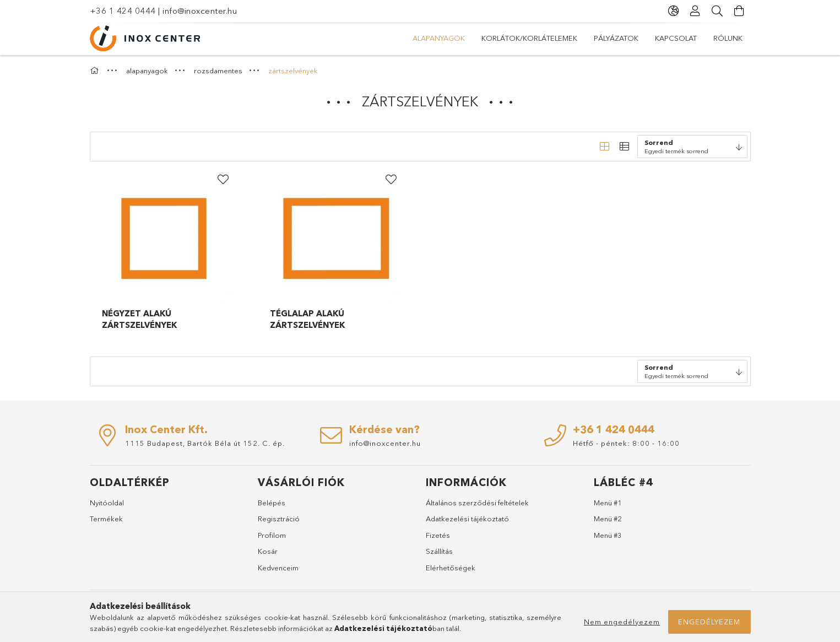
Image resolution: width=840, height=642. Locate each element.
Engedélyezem (709, 622)
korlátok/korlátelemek (529, 38)
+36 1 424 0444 (123, 11)
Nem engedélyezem (622, 622)
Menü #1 (608, 503)
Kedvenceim (278, 568)
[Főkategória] (96, 71)
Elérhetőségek (451, 568)
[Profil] (696, 11)
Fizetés (438, 535)
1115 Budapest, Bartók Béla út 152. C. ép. (205, 443)
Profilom (272, 535)
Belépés (272, 503)
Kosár (268, 551)
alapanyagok (439, 38)
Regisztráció (279, 519)
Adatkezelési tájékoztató (467, 519)
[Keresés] (718, 11)
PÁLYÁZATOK (616, 38)
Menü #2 (608, 519)
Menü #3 (608, 535)
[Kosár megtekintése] (740, 11)
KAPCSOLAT (676, 38)
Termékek (106, 519)
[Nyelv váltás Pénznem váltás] (674, 11)
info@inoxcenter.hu (200, 11)
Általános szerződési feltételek (477, 503)
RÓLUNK (728, 38)
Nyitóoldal (107, 503)
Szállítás (439, 551)
